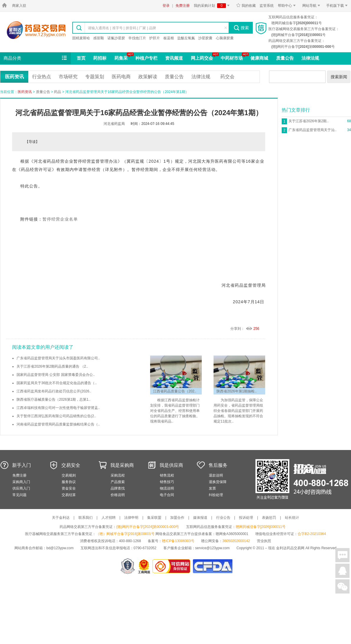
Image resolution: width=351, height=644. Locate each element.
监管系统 (267, 6)
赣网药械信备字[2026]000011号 (261, 527)
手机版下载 (338, 6)
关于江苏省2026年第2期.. (309, 121)
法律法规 (310, 58)
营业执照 (264, 541)
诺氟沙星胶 (116, 38)
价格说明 (118, 495)
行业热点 (42, 77)
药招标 (100, 58)
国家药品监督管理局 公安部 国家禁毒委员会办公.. (56, 375)
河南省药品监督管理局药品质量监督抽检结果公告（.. (58, 424)
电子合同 (167, 495)
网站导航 (312, 6)
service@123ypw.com (213, 548)
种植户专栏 (146, 58)
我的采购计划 (213, 6)
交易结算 (69, 495)
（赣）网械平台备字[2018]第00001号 (125, 534)
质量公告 (285, 58)
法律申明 (131, 518)
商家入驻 (19, 6)
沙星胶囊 (205, 38)
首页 (81, 58)
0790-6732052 (146, 548)
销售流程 (167, 475)
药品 (58, 92)
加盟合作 (177, 518)
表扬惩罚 (269, 518)
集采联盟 (154, 518)
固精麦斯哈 (81, 38)
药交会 (227, 77)
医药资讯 (14, 77)
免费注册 (183, 6)
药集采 (121, 58)
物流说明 (167, 488)
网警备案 (128, 566)
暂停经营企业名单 (60, 219)
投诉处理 (246, 518)
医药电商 (121, 77)
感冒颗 (99, 38)
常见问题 (19, 495)
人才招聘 (109, 518)
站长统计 (292, 518)
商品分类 (36, 58)
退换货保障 (218, 482)
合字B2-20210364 (312, 534)
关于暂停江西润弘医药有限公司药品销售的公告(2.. (56, 416)
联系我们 (86, 518)
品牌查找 (118, 488)
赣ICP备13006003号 (178, 541)
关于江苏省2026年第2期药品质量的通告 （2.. (52, 366)
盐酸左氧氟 (186, 38)
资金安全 (69, 488)
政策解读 (148, 77)
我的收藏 (246, 6)
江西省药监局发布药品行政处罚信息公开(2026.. (54, 391)
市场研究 (68, 77)
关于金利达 (61, 518)
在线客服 (342, 571)
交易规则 (69, 475)
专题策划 (95, 77)
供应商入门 (21, 488)
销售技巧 (167, 482)
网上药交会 (202, 58)
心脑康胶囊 (225, 38)
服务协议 (69, 482)
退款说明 (216, 475)
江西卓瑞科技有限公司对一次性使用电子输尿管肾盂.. (58, 408)
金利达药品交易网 (36, 30)
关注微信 (342, 586)
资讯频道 (174, 58)
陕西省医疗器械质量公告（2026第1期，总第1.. (54, 400)
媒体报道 (200, 518)
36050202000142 (236, 541)
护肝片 (155, 38)
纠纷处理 (216, 495)
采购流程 (118, 475)
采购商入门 (21, 482)
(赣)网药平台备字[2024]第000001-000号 (148, 527)
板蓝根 (169, 38)
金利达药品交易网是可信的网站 (172, 566)
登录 (166, 6)
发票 (212, 488)
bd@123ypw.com (60, 548)
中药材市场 (232, 58)
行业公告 (223, 518)
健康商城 (259, 58)
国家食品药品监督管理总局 (213, 566)
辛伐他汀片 (137, 38)
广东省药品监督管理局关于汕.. (313, 130)
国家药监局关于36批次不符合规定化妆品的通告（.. (57, 383)
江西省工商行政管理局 (144, 566)
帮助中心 (288, 6)
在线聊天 (342, 555)
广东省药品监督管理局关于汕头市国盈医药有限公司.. (58, 358)
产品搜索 (118, 482)
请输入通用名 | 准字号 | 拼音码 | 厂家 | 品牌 (122, 28)
